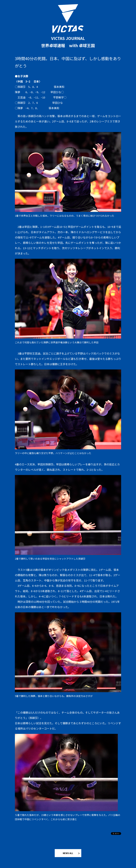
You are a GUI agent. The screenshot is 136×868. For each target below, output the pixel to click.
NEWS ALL (68, 853)
